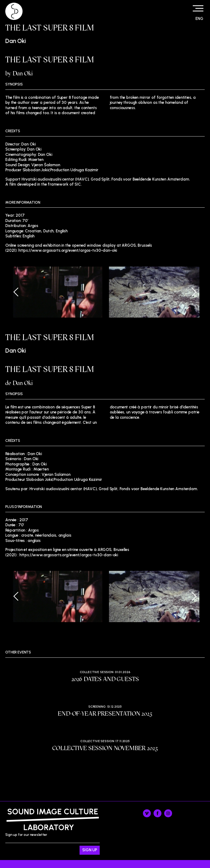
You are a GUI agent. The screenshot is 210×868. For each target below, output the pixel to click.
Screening (97, 707)
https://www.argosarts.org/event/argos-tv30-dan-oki (68, 250)
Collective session (97, 672)
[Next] (190, 292)
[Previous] (20, 292)
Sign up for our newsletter (52, 844)
